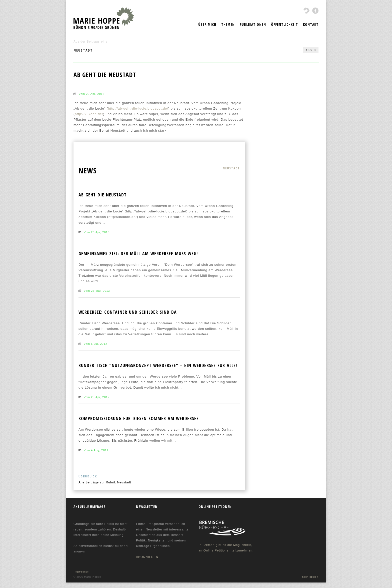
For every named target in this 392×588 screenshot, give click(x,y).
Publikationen (253, 24)
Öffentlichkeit (284, 24)
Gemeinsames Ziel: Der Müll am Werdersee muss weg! (138, 253)
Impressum (82, 571)
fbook (315, 11)
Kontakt (311, 24)
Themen (228, 24)
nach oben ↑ (310, 577)
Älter (311, 50)
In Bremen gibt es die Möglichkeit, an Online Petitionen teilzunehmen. (227, 536)
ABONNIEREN (147, 557)
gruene (307, 11)
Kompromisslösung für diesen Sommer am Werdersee (139, 418)
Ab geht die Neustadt (102, 195)
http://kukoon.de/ (89, 114)
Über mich (207, 24)
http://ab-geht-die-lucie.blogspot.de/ (138, 108)
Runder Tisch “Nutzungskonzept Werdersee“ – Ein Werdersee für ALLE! (158, 365)
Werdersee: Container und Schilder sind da (128, 312)
